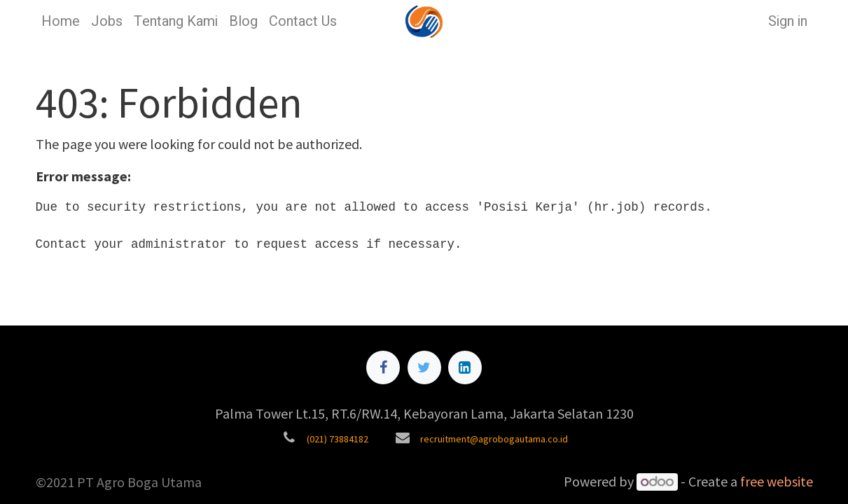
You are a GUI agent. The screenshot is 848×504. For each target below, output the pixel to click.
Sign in (788, 21)
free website (777, 481)
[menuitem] (61, 22)
